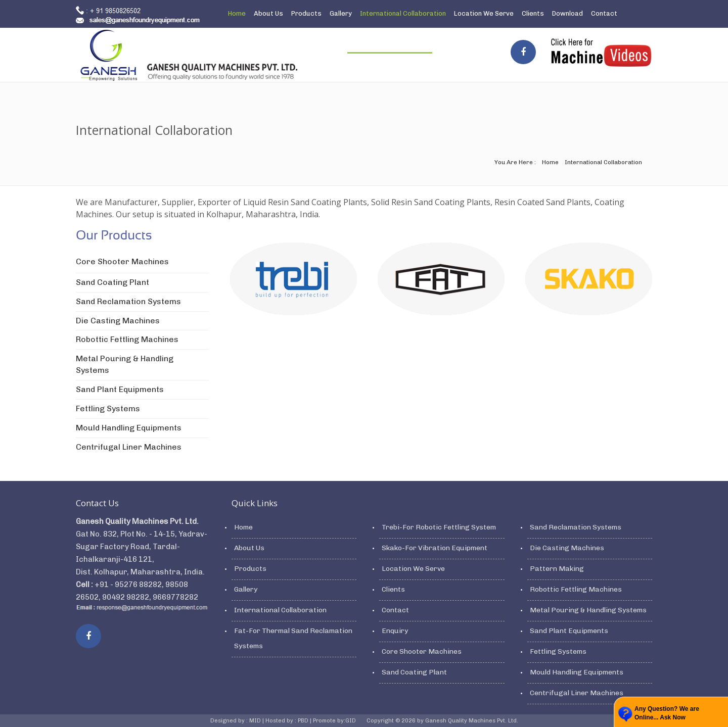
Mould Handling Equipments (129, 428)
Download (567, 13)
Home (237, 13)
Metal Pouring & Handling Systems (588, 610)
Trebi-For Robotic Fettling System (439, 527)
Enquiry (240, 40)
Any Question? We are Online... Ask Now (667, 713)
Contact (604, 13)
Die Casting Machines (118, 321)
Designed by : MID (236, 721)
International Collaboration (403, 13)
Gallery (341, 13)
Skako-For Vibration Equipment (435, 548)
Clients (533, 13)
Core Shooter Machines (122, 261)
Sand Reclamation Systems (128, 301)
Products (306, 13)
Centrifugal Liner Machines (129, 447)
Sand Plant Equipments (120, 389)
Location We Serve (484, 13)
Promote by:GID (335, 721)
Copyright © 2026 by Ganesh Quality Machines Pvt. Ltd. (442, 721)
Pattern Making (557, 569)
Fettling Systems (108, 408)
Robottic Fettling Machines (127, 339)
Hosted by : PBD (288, 721)
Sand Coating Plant (112, 282)
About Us (268, 13)
